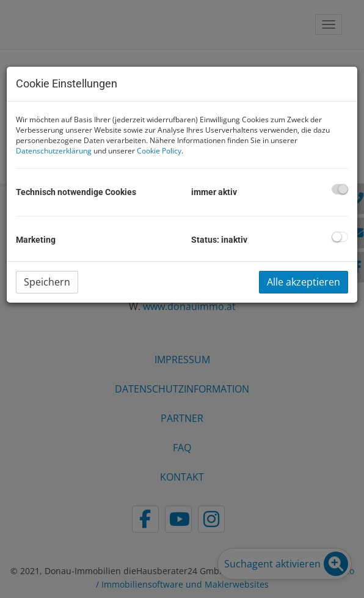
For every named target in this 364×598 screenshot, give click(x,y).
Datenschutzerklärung (54, 151)
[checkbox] (340, 189)
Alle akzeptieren (304, 282)
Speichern (47, 282)
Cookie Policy (159, 151)
